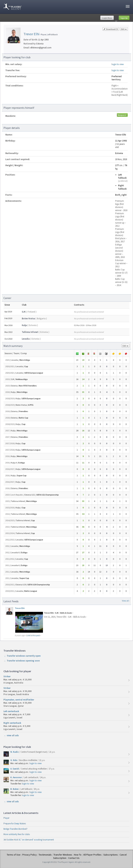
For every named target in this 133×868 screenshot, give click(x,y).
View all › (126, 601)
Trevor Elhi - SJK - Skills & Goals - (59, 613)
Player (6, 818)
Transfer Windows (63, 855)
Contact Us (74, 858)
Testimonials (45, 855)
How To (78, 855)
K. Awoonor (16, 777)
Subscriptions (111, 855)
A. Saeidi (15, 769)
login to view (118, 64)
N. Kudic (15, 752)
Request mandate (122, 115)
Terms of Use (14, 855)
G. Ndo (14, 760)
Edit (124, 29)
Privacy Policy (30, 855)
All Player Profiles (92, 855)
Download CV (111, 29)
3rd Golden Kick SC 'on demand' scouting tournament (29, 840)
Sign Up (124, 18)
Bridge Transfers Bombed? (15, 829)
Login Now (107, 18)
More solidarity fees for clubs (17, 834)
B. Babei (15, 789)
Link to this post (33, 635)
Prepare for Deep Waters (15, 824)
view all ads (13, 735)
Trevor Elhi (31, 34)
